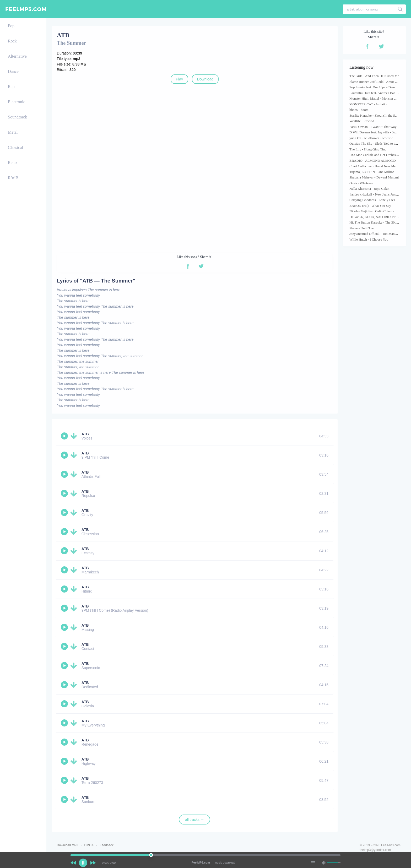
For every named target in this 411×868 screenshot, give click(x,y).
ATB (85, 434)
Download (205, 79)
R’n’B (13, 178)
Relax (13, 163)
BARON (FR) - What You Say (370, 206)
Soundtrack (17, 117)
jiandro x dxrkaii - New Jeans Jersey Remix (379, 194)
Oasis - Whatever (361, 183)
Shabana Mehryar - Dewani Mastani (374, 177)
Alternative (17, 56)
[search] (400, 9)
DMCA (89, 845)
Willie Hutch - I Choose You (369, 239)
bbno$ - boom (359, 110)
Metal (13, 132)
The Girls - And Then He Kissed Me (374, 76)
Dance (13, 71)
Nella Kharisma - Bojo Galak (369, 189)
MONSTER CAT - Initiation (369, 104)
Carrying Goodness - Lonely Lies (372, 200)
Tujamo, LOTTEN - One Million (372, 172)
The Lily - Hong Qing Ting (368, 149)
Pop (11, 26)
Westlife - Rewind (362, 121)
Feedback (107, 845)
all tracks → (195, 820)
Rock (12, 41)
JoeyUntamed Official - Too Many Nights (378, 234)
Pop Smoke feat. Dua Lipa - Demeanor (376, 87)
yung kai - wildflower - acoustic (371, 138)
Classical (15, 147)
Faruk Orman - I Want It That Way (373, 127)
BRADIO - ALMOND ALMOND (373, 161)
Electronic (17, 102)
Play (179, 79)
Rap (11, 87)
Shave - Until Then (362, 228)
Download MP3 (67, 845)
